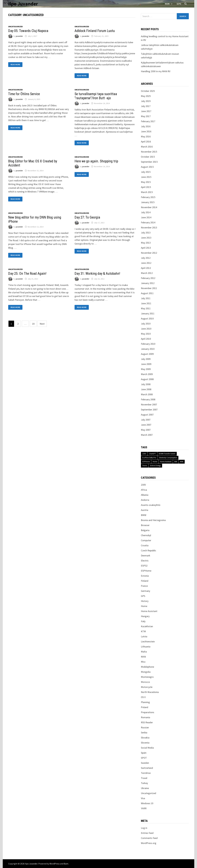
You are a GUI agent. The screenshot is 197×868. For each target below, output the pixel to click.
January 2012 (148, 283)
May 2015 (146, 182)
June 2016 (146, 131)
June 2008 (146, 389)
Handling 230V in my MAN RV (156, 71)
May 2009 (146, 369)
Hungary (145, 616)
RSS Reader (147, 722)
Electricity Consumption (168, 458)
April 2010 (146, 339)
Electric (145, 561)
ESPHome (146, 462)
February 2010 (148, 344)
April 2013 (146, 248)
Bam (66, 864)
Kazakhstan (147, 626)
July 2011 (146, 298)
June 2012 (146, 263)
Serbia (144, 732)
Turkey (144, 783)
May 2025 (146, 96)
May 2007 (146, 430)
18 (33, 324)
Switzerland (147, 768)
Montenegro (147, 677)
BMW (144, 515)
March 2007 (147, 435)
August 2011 (147, 293)
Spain (144, 753)
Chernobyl (146, 535)
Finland (145, 581)
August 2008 (147, 379)
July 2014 (146, 212)
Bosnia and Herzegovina (153, 520)
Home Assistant (166, 462)
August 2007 (147, 415)
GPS (143, 596)
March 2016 (147, 147)
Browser (145, 525)
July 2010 (146, 324)
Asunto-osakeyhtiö (151, 505)
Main (167, 4)
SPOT (144, 758)
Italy (143, 621)
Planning (145, 702)
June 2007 (146, 425)
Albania (145, 495)
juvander (19, 36)
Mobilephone (147, 667)
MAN (182, 462)
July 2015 (146, 172)
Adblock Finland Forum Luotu (95, 31)
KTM (143, 631)
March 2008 (147, 394)
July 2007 (146, 420)
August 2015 (147, 167)
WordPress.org (149, 843)
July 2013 (146, 233)
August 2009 (147, 354)
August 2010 (147, 319)
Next (42, 324)
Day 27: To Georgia (87, 217)
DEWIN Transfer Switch (167, 454)
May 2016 (146, 136)
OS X (143, 697)
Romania (145, 717)
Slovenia (145, 743)
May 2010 (146, 334)
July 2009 (146, 359)
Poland (145, 707)
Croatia (145, 545)
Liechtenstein (148, 641)
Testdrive (146, 773)
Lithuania (146, 647)
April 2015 (146, 187)
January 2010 (148, 349)
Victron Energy (155, 466)
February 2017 (148, 121)
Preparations (148, 712)
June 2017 (146, 111)
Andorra (145, 500)
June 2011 (146, 303)
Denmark (146, 556)
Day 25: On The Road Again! (27, 274)
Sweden (145, 763)
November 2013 (149, 227)
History (145, 601)
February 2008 (148, 399)
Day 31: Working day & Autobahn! (97, 274)
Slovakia (145, 738)
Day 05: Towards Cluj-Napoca (28, 31)
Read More (15, 65)
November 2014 (149, 207)
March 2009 (147, 374)
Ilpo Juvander (23, 4)
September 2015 (149, 162)
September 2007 (149, 410)
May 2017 (146, 116)
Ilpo (179, 4)
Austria (145, 510)
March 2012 (147, 273)
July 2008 (146, 384)
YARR (144, 808)
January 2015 (148, 202)
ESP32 (144, 566)
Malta (144, 652)
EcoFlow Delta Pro (149, 458)
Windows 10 (147, 803)
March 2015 (147, 192)
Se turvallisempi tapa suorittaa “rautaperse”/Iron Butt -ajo (96, 96)
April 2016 (146, 142)
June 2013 (146, 238)
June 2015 (146, 177)
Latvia (144, 636)
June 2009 (146, 364)
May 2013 (146, 243)
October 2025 (148, 91)
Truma (145, 466)
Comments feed (149, 838)
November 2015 (149, 152)
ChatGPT (152, 454)
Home (155, 462)
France (144, 586)
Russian (145, 727)
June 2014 (146, 217)
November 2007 (149, 404)
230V (144, 454)
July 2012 (146, 258)
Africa (144, 490)
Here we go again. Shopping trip (96, 161)
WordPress (55, 864)
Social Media (147, 748)
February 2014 (148, 222)
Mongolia (146, 672)
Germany (145, 591)
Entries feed (147, 833)
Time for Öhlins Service (24, 94)
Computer (146, 540)
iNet (176, 462)
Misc (143, 662)
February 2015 (148, 197)
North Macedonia (150, 692)
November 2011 (149, 288)
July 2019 (146, 101)
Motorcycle (147, 687)
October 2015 (148, 157)
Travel (144, 778)
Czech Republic (149, 550)
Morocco (145, 682)
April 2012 (146, 268)
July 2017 (146, 106)
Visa (143, 798)
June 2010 (146, 329)
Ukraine (145, 788)
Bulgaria (145, 530)
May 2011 (146, 308)
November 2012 (149, 253)
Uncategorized (15, 27)
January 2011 (148, 313)
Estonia (145, 576)
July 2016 (146, 126)
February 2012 (148, 278)
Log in (144, 828)
